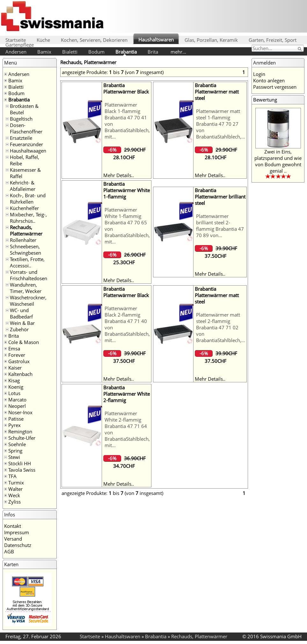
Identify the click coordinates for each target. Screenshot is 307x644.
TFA (12, 476)
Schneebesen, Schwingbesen (26, 250)
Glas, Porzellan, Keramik (211, 40)
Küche (43, 40)
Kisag (14, 380)
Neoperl (17, 406)
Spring (15, 451)
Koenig (16, 387)
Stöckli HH (20, 463)
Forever (17, 355)
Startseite (16, 40)
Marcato (17, 400)
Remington (20, 431)
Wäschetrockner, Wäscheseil (28, 301)
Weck (14, 495)
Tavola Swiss (22, 470)
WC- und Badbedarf (21, 313)
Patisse (16, 419)
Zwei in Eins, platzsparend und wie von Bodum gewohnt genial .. (278, 161)
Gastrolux (19, 361)
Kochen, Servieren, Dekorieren (94, 40)
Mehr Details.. (119, 175)
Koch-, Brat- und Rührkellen (28, 198)
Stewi (14, 457)
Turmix (16, 483)
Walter (15, 489)
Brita (153, 52)
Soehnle (17, 444)
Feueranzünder (26, 144)
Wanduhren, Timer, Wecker (26, 288)
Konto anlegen (269, 80)
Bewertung (265, 100)
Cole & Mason (24, 342)
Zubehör (19, 329)
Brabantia (126, 52)
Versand (13, 539)
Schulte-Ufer (22, 438)
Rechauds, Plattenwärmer (26, 230)
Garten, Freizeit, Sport (273, 40)
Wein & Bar (22, 323)
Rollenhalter (23, 240)
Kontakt (13, 526)
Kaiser (15, 368)
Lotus (14, 393)
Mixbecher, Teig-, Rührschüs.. (28, 218)
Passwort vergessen (275, 87)
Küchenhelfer (24, 208)
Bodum (96, 52)
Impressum (17, 532)
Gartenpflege (20, 45)
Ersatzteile (21, 138)
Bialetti (70, 52)
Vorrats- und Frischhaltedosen (29, 275)
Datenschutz (18, 545)
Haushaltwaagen (28, 151)
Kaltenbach (20, 374)
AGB (9, 551)
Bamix (44, 52)
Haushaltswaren (156, 40)
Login (259, 74)
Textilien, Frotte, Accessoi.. (27, 262)
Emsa (14, 348)
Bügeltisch (21, 119)
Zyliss (15, 502)
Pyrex (15, 425)
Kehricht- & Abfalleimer (23, 186)
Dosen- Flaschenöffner (26, 128)
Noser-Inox (20, 412)
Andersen (16, 52)
